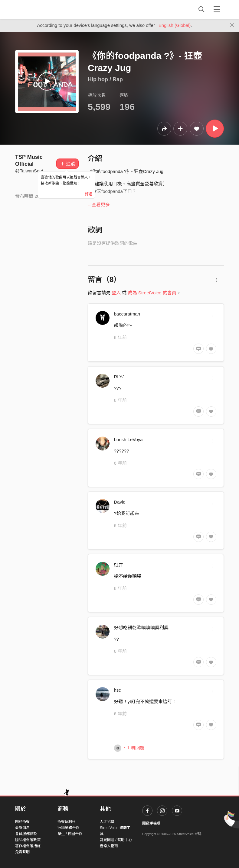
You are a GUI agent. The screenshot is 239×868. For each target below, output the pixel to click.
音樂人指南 (109, 846)
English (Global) (175, 25)
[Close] (232, 25)
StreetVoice (40, 9)
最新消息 (22, 828)
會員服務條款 (26, 834)
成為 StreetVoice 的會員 (152, 293)
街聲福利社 (67, 822)
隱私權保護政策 (28, 840)
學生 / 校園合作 (70, 834)
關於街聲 (22, 822)
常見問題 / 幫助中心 (116, 840)
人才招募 (107, 822)
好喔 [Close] (89, 194)
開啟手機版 (151, 823)
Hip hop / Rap (105, 79)
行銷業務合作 (68, 828)
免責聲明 (22, 852)
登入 (116, 293)
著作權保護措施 (28, 846)
